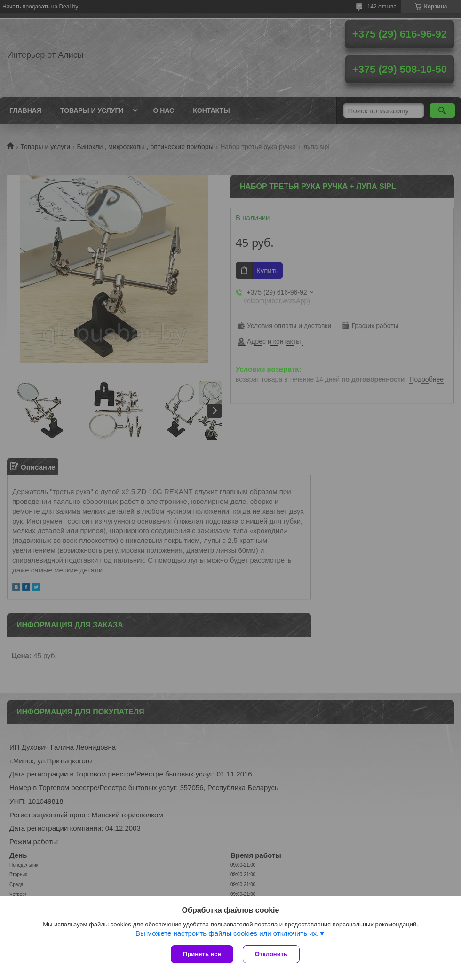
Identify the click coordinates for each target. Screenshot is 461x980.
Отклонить (271, 954)
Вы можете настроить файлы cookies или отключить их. (227, 933)
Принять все (202, 954)
